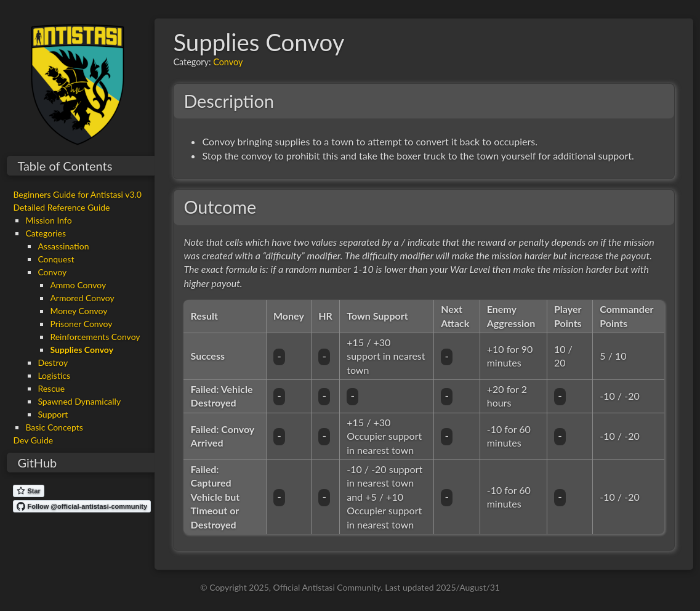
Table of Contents (65, 166)
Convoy (52, 272)
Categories (46, 233)
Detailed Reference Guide (61, 207)
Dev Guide (33, 440)
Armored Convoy (82, 298)
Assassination (63, 246)
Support (53, 414)
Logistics (54, 375)
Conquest (56, 259)
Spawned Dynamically (79, 401)
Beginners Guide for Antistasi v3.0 (77, 194)
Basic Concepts (54, 427)
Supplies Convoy (82, 350)
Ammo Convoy (78, 285)
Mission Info (48, 220)
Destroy (53, 362)
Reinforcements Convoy (95, 337)
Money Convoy (78, 311)
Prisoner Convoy (81, 324)
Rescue (51, 388)
